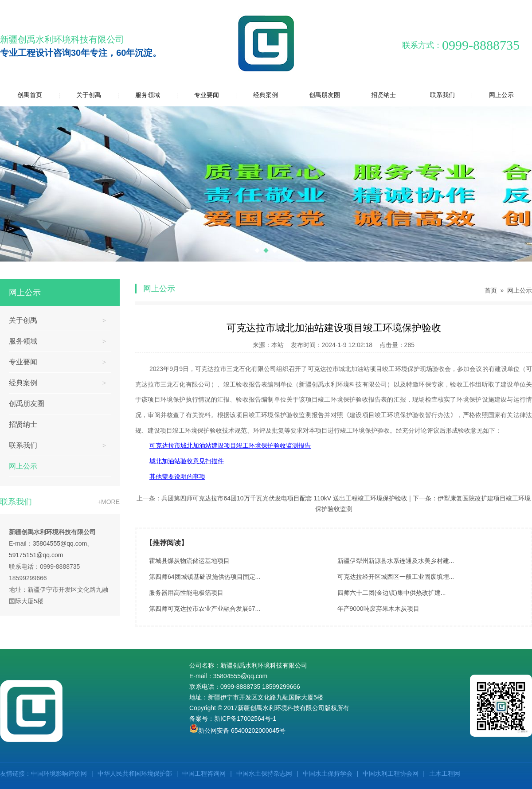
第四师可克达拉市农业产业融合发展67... (205, 609)
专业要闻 (198, 95)
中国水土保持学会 (328, 773)
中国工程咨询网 (204, 773)
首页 (491, 290)
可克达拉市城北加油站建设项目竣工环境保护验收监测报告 (230, 445)
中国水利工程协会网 (391, 773)
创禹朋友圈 (317, 95)
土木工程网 (445, 773)
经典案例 (257, 95)
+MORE (109, 502)
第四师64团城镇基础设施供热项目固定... (205, 577)
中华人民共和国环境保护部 (135, 773)
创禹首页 (30, 95)
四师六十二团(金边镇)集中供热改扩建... (392, 593)
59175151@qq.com (36, 555)
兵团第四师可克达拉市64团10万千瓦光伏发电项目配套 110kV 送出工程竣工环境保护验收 (284, 498)
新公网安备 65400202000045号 (237, 730)
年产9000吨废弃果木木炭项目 (378, 609)
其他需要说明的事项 (177, 477)
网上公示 (493, 95)
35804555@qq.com (60, 543)
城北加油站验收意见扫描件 (187, 461)
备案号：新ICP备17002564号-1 (233, 719)
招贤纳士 (375, 95)
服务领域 (139, 95)
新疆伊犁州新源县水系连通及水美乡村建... (396, 561)
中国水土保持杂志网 (264, 773)
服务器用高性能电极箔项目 (186, 593)
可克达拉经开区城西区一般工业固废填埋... (396, 577)
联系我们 (434, 95)
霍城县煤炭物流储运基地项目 (189, 561)
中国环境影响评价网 (59, 773)
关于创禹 (80, 95)
